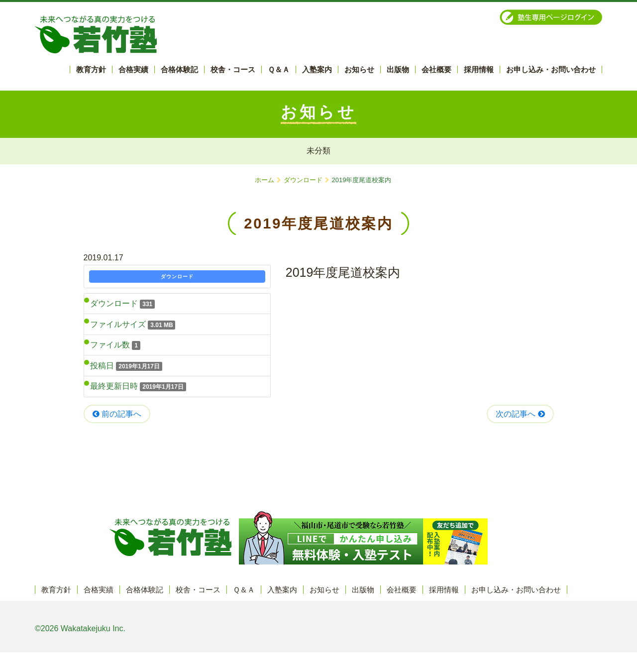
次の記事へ (520, 414)
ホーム (265, 180)
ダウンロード (303, 180)
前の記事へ (117, 414)
